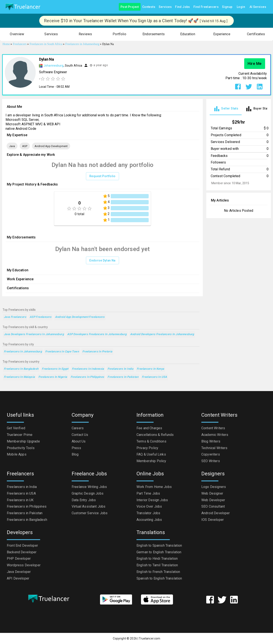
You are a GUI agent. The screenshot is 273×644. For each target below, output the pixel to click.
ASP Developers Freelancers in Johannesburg (97, 334)
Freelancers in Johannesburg (23, 352)
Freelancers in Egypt (55, 369)
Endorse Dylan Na (102, 261)
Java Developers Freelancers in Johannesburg (34, 334)
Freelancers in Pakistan (123, 377)
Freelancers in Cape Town (62, 352)
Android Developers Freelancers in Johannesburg (162, 334)
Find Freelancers (206, 7)
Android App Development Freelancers (80, 317)
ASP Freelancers (41, 317)
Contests (149, 7)
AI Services (258, 7)
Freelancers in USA (155, 377)
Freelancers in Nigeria (53, 377)
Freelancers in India (120, 369)
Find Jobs (183, 7)
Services (165, 7)
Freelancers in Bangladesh (21, 369)
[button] (17, 34)
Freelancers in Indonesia (88, 369)
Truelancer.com (150, 638)
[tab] (226, 109)
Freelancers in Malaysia (19, 377)
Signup (227, 7)
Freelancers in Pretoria (97, 352)
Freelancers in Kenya (150, 369)
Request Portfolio (102, 176)
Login (241, 7)
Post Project (130, 7)
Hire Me (255, 64)
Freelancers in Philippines (87, 377)
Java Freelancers (15, 317)
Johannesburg (54, 66)
